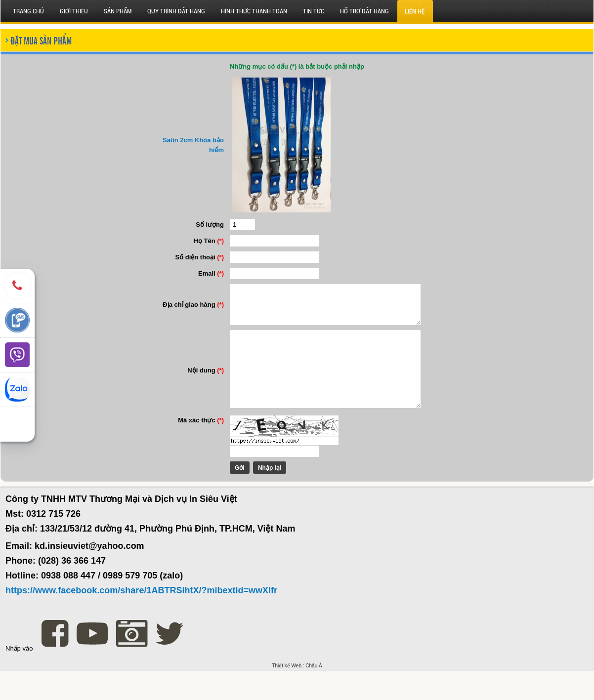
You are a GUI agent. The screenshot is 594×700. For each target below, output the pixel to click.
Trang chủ (28, 11)
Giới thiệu (74, 11)
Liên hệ (415, 11)
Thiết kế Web (287, 695)
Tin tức (314, 11)
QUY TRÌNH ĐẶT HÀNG (176, 11)
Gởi (231, 497)
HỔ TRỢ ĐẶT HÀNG (364, 11)
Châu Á (314, 695)
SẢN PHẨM (118, 11)
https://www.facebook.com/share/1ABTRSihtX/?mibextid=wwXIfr (141, 619)
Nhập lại (261, 497)
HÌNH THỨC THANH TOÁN (254, 11)
